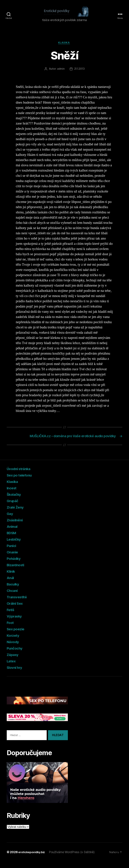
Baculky (14, 591)
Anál (11, 584)
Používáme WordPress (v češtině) (74, 858)
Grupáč (14, 507)
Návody (14, 648)
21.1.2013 (79, 75)
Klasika (65, 48)
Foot (11, 629)
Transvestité (19, 603)
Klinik (12, 578)
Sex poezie (17, 635)
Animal (13, 533)
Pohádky (15, 565)
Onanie (13, 559)
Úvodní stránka (21, 475)
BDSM (13, 539)
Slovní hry (16, 674)
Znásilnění (16, 527)
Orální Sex (16, 610)
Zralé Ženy (17, 514)
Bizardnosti (17, 571)
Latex (12, 668)
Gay (10, 520)
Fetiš (11, 616)
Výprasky (16, 623)
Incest (13, 494)
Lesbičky (15, 546)
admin (60, 75)
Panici (12, 552)
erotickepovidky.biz (33, 858)
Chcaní (13, 597)
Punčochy (16, 655)
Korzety (14, 642)
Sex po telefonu (21, 482)
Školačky (15, 501)
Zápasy (14, 661)
